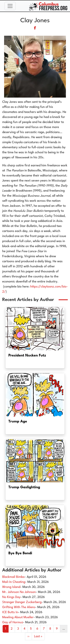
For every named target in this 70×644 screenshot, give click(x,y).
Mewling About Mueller (18, 617)
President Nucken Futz (27, 356)
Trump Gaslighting (24, 487)
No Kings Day (11, 597)
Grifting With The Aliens (19, 607)
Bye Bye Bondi (20, 553)
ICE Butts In (10, 612)
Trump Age (18, 422)
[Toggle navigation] (10, 6)
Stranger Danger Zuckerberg (22, 602)
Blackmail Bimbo (13, 577)
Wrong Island (11, 587)
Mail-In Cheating (14, 582)
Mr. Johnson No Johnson (19, 592)
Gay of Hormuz (13, 622)
